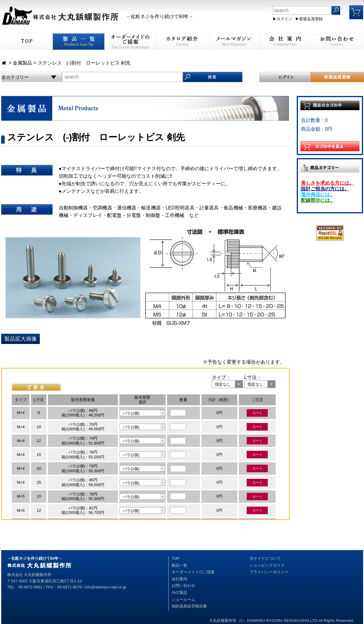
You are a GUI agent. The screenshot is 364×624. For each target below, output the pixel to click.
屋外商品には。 (318, 194)
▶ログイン (282, 19)
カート (257, 413)
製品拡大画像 (21, 339)
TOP (176, 558)
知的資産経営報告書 (189, 606)
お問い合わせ (183, 586)
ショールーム (183, 599)
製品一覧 (179, 565)
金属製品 (22, 63)
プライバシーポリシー (269, 572)
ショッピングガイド (267, 565)
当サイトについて (265, 558)
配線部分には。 (318, 200)
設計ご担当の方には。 (325, 189)
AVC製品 (179, 592)
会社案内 (179, 579)
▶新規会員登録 (309, 19)
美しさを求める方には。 (328, 183)
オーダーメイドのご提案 (193, 572)
